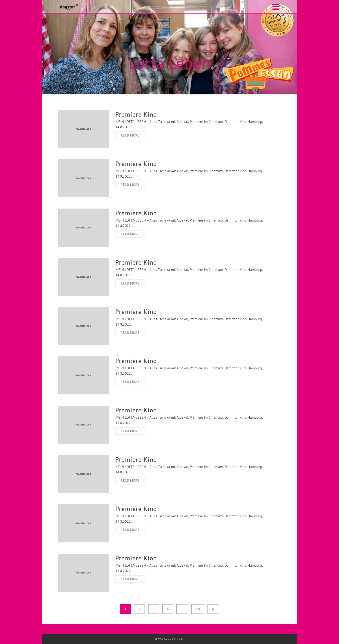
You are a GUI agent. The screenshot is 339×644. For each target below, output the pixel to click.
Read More (130, 135)
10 (198, 609)
